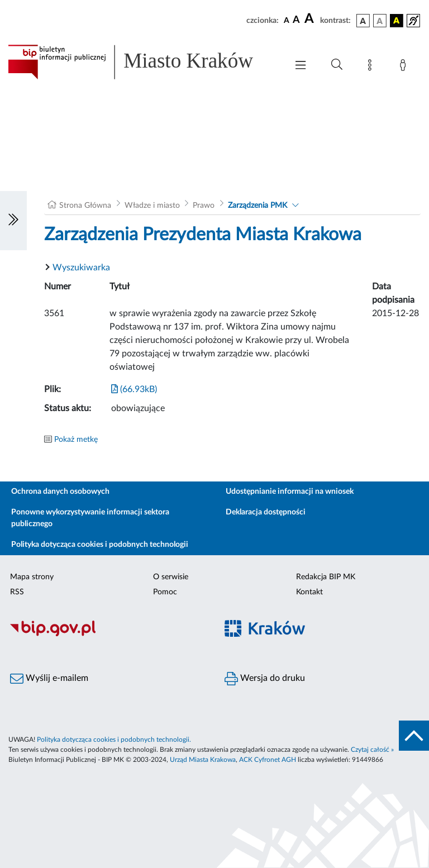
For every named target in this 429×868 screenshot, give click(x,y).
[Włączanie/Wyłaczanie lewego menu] (13, 221)
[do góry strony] (414, 736)
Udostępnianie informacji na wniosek (290, 492)
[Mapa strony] (372, 67)
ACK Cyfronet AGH (268, 760)
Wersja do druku (265, 679)
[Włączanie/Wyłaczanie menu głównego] (301, 66)
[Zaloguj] (405, 67)
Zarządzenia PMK (258, 206)
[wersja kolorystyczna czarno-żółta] (397, 21)
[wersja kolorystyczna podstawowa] (363, 21)
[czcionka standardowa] (287, 20)
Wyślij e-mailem (49, 679)
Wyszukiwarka (81, 268)
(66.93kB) (134, 389)
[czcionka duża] (311, 19)
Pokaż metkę (76, 440)
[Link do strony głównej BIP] (142, 62)
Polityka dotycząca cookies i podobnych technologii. (114, 740)
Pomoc (165, 592)
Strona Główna (85, 206)
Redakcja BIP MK (326, 577)
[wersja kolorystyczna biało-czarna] (380, 21)
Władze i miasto (152, 206)
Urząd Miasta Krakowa (203, 760)
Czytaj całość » (372, 750)
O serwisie (171, 577)
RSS (17, 592)
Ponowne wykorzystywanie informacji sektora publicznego (90, 518)
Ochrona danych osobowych (60, 492)
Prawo (204, 206)
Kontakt (309, 592)
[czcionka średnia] (296, 20)
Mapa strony (32, 577)
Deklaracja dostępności (266, 512)
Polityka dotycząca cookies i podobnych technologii (100, 545)
